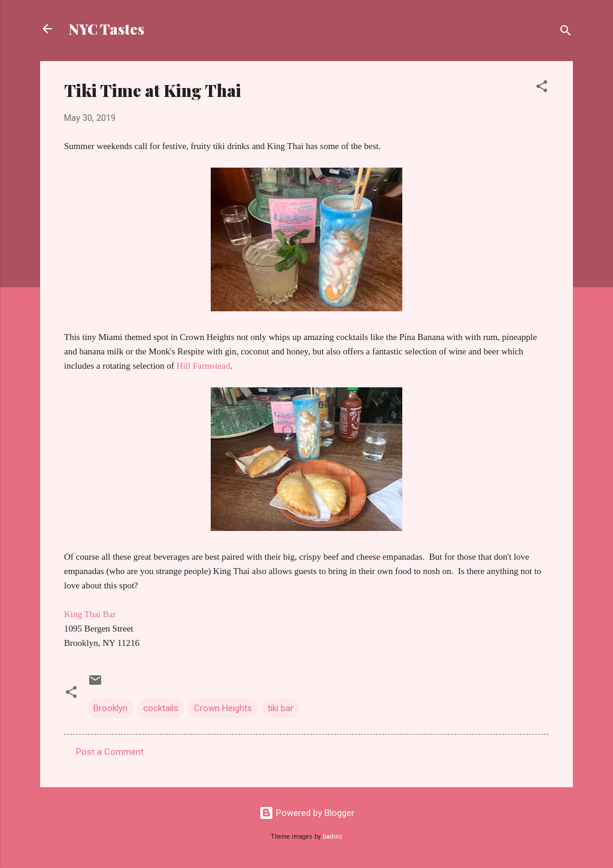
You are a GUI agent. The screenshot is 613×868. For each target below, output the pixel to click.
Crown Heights (223, 708)
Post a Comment (110, 752)
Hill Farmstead (204, 366)
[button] (542, 88)
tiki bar (280, 708)
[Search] (566, 33)
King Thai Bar (90, 614)
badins (333, 837)
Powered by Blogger (307, 813)
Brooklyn (110, 708)
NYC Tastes (107, 29)
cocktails (161, 708)
